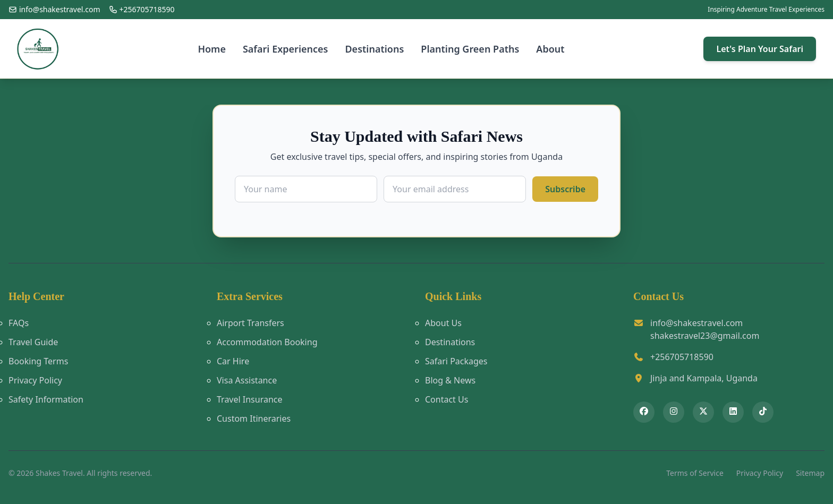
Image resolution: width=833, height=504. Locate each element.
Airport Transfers (250, 323)
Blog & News (450, 380)
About (550, 49)
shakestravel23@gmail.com (705, 336)
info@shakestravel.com (696, 323)
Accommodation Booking (267, 342)
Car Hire (233, 361)
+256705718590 (682, 357)
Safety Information (46, 399)
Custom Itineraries (254, 418)
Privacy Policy (35, 380)
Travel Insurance (250, 399)
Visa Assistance (247, 380)
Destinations (374, 49)
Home (212, 49)
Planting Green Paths (470, 49)
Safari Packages (456, 361)
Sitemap (810, 473)
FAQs (19, 323)
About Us (443, 323)
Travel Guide (33, 342)
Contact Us (447, 399)
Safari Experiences (286, 49)
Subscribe (565, 189)
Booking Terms (38, 361)
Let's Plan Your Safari (760, 49)
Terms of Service (695, 473)
